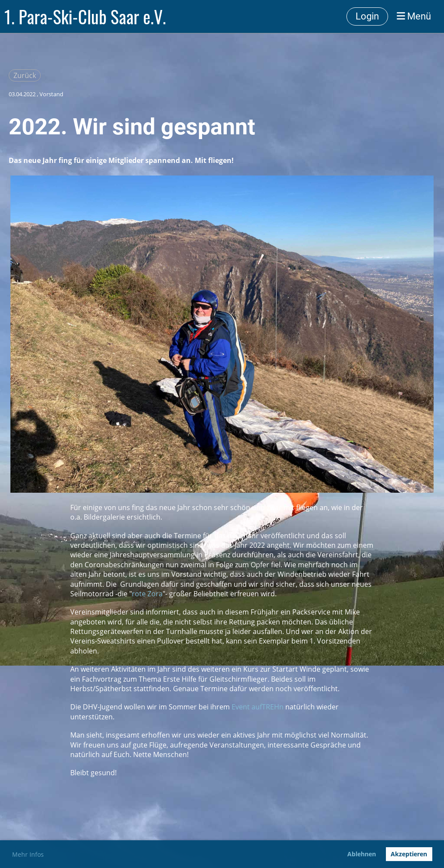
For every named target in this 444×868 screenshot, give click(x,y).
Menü (414, 16)
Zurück (25, 75)
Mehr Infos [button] (28, 854)
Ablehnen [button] (362, 854)
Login (367, 16)
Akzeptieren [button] (409, 854)
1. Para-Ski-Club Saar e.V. (85, 16)
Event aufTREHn (258, 707)
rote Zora (147, 594)
